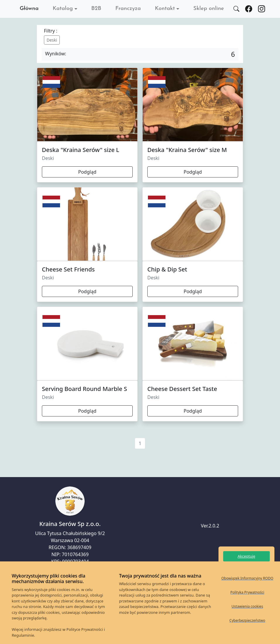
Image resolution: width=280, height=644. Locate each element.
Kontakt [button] (165, 9)
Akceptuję (246, 556)
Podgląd (87, 172)
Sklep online (209, 9)
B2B (96, 9)
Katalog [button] (63, 9)
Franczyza (128, 9)
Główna (29, 9)
